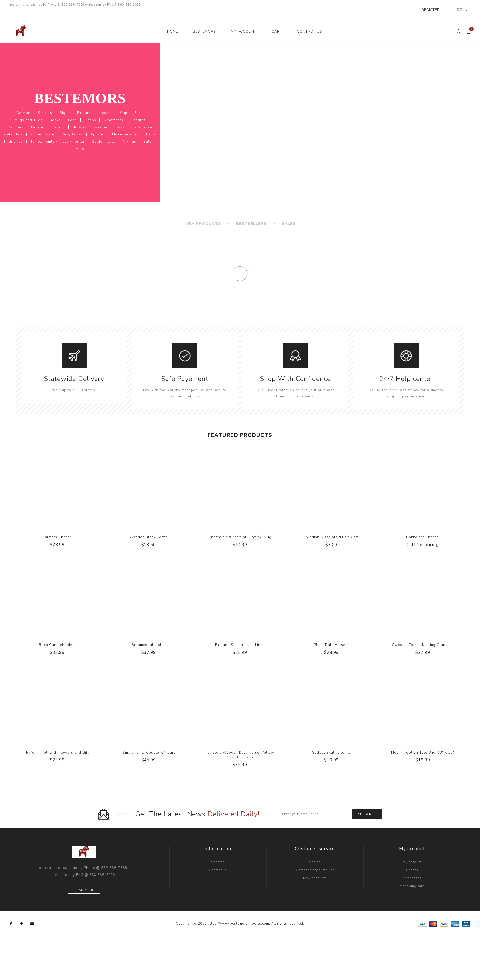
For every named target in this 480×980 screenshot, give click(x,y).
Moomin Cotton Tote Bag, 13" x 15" (423, 742)
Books (55, 110)
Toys (120, 117)
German (23, 103)
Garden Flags (104, 132)
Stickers (45, 103)
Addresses (412, 868)
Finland (38, 117)
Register (442, 5)
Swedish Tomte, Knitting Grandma (423, 635)
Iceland (58, 117)
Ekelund (84, 103)
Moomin (106, 103)
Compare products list (315, 860)
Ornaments (113, 110)
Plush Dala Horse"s (331, 635)
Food (72, 110)
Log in (465, 5)
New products (315, 868)
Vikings (130, 132)
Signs (65, 103)
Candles (138, 110)
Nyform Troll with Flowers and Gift (57, 742)
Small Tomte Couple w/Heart (149, 742)
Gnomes (16, 132)
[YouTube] (32, 914)
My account (412, 852)
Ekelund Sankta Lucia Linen (240, 635)
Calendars (14, 124)
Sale (148, 132)
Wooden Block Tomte (149, 527)
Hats (80, 139)
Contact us (218, 860)
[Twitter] (22, 914)
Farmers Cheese (57, 527)
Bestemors (80, 88)
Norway (79, 117)
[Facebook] (11, 914)
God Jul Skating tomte (331, 742)
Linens (90, 110)
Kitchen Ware (42, 124)
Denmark (16, 117)
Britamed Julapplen (149, 635)
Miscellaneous (125, 124)
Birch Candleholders (57, 635)
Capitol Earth (132, 103)
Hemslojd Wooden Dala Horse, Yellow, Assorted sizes (240, 745)
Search (315, 852)
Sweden (101, 117)
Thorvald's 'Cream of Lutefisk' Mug (240, 527)
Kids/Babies (72, 124)
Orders (412, 860)
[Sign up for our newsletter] (315, 804)
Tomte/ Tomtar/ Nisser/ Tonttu (57, 132)
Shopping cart (412, 876)
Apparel (97, 124)
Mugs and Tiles (28, 110)
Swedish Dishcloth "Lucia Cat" (331, 527)
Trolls (151, 124)
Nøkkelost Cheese (423, 527)
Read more (84, 880)
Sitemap (218, 852)
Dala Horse (142, 117)
